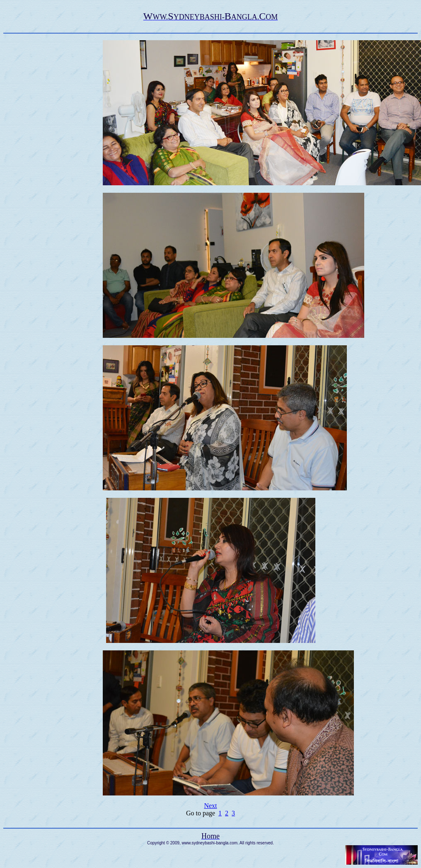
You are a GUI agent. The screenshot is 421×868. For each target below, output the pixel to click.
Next (210, 806)
